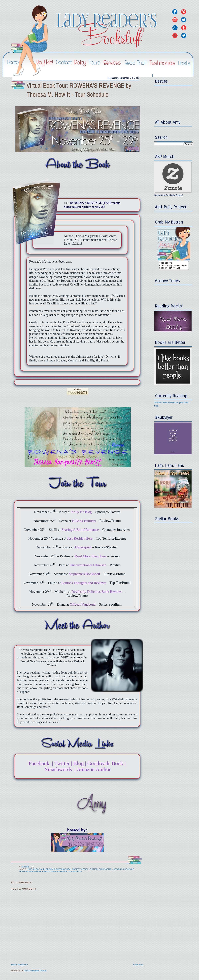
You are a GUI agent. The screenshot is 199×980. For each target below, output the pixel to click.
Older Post (138, 965)
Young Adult (75, 872)
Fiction (94, 869)
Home (25, 965)
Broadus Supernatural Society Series (67, 869)
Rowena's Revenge (124, 869)
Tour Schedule (59, 872)
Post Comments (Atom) (35, 971)
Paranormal (106, 869)
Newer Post (16, 965)
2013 (30, 869)
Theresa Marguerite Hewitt (34, 872)
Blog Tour (39, 869)
